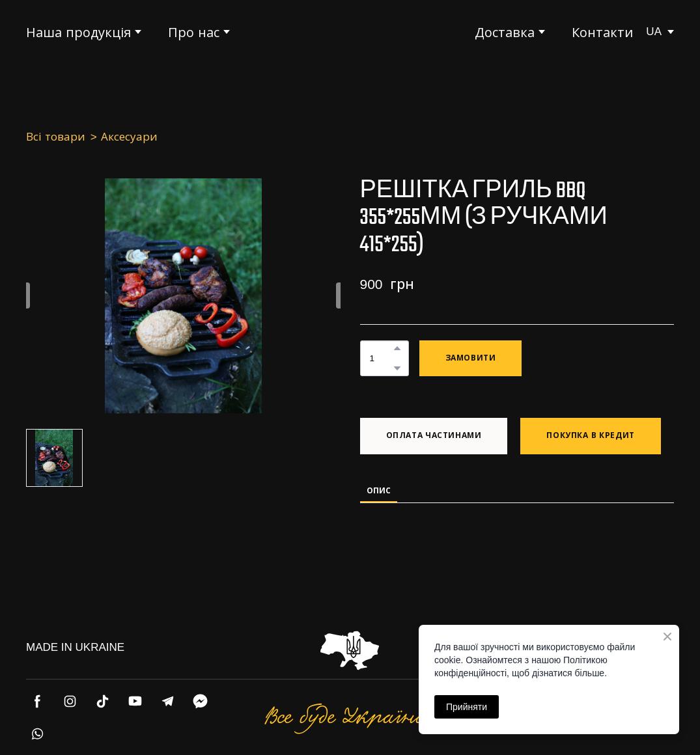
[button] (397, 348)
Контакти (602, 33)
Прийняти (467, 707)
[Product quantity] (381, 358)
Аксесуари (129, 137)
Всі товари (56, 137)
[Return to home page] (350, 32)
